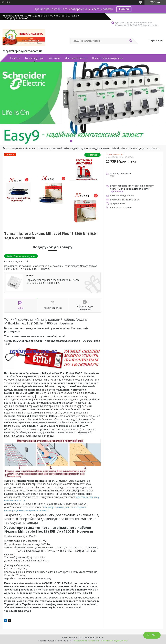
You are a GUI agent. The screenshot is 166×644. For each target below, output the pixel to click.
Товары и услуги (34, 58)
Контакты (54, 58)
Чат (152, 635)
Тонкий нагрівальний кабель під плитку (61, 148)
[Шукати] (130, 41)
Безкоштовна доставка (122, 196)
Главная (15, 58)
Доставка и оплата (76, 58)
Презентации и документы (107, 58)
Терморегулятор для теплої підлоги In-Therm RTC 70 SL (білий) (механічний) (53, 281)
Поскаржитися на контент (86, 641)
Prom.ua (100, 638)
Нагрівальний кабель (23, 148)
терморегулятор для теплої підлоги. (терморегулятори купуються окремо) (45, 509)
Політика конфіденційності (115, 641)
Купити (124, 9)
